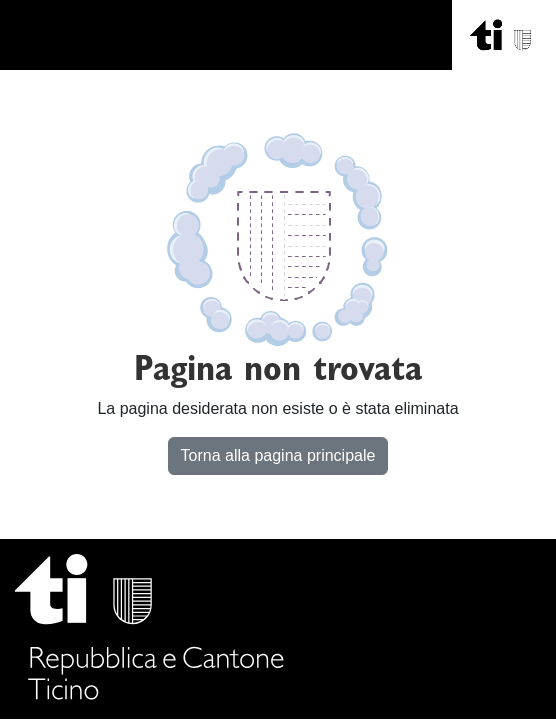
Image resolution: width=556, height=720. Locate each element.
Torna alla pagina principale (278, 455)
